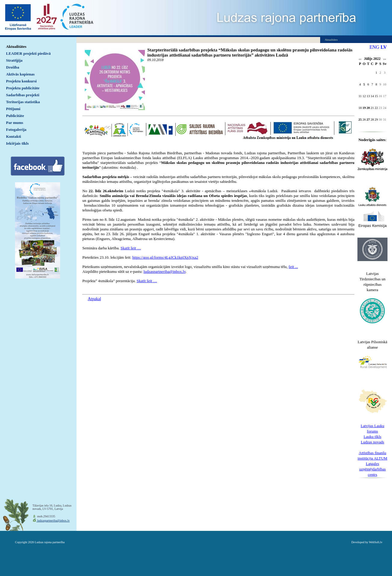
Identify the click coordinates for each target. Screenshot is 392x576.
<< (360, 59)
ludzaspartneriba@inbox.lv (53, 521)
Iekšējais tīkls (17, 143)
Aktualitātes (16, 46)
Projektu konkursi (21, 81)
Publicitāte (15, 116)
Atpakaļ (94, 299)
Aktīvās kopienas (20, 74)
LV (384, 47)
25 (360, 119)
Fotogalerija (16, 129)
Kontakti (14, 136)
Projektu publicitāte (23, 88)
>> (385, 59)
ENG (374, 47)
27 (368, 119)
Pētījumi (13, 109)
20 (368, 108)
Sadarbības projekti (23, 95)
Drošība (13, 67)
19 (364, 108)
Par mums (15, 123)
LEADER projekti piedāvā (28, 53)
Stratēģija (14, 60)
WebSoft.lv (376, 542)
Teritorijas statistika (23, 102)
